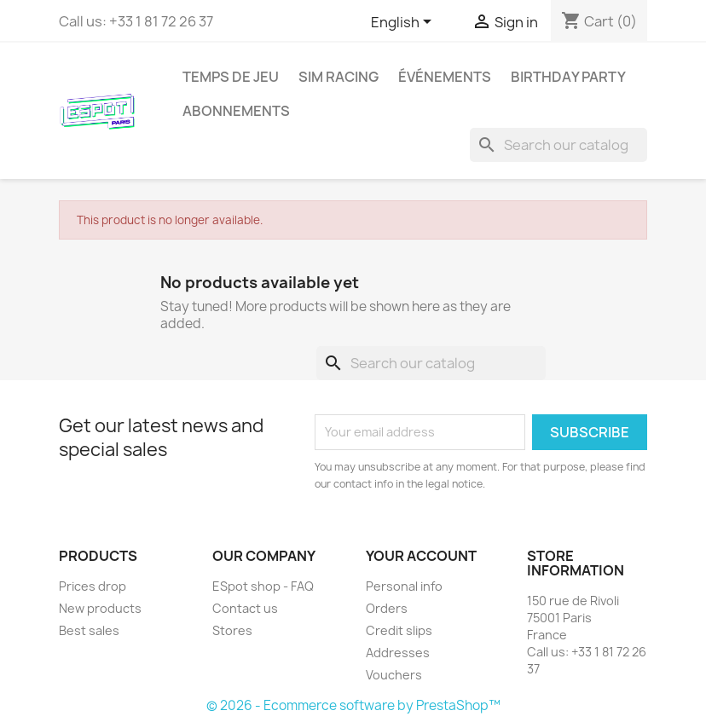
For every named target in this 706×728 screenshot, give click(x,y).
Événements (445, 77)
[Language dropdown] (404, 23)
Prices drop (93, 586)
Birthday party (568, 77)
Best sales (89, 630)
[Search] (558, 145)
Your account (421, 556)
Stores (232, 630)
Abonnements (236, 111)
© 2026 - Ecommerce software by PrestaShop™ (353, 705)
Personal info (404, 586)
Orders (387, 608)
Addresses (398, 653)
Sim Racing (339, 77)
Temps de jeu (231, 77)
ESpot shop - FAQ (263, 586)
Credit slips (399, 630)
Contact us (245, 608)
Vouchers (394, 675)
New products (100, 608)
